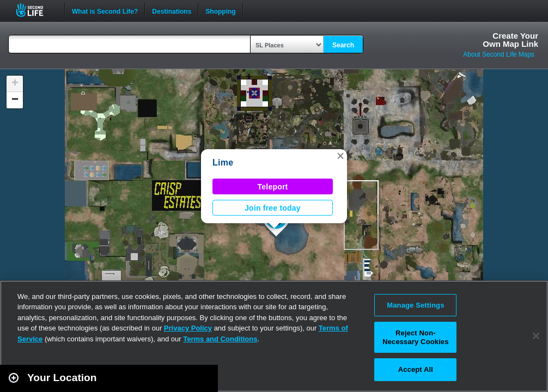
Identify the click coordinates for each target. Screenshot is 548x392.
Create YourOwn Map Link (510, 40)
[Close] (536, 336)
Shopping (220, 10)
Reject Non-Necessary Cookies (415, 337)
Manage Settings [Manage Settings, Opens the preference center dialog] (415, 305)
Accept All (416, 369)
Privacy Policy (188, 328)
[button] (340, 156)
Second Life (36, 10)
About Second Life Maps (499, 54)
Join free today (273, 208)
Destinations (172, 10)
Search (343, 45)
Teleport (273, 187)
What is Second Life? (105, 10)
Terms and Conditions (220, 339)
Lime (223, 163)
